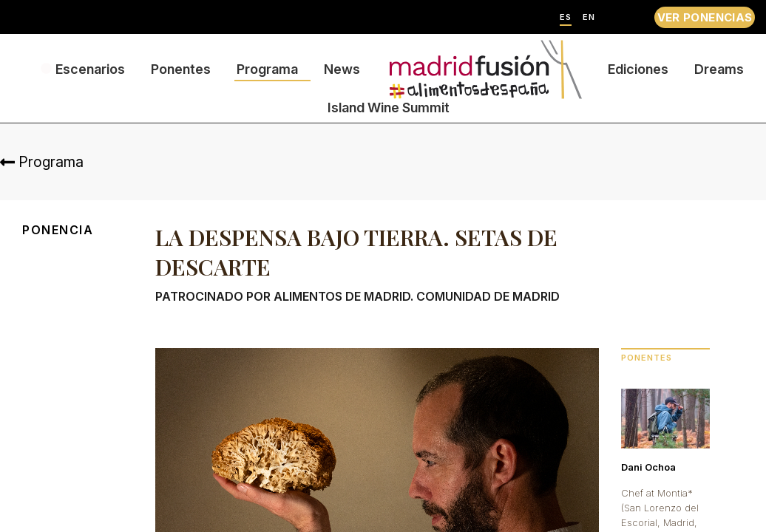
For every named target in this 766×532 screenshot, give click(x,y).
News (342, 69)
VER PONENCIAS (705, 17)
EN (589, 17)
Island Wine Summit (389, 108)
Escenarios (90, 69)
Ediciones (638, 69)
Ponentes (181, 69)
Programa (267, 69)
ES (566, 17)
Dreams (719, 69)
